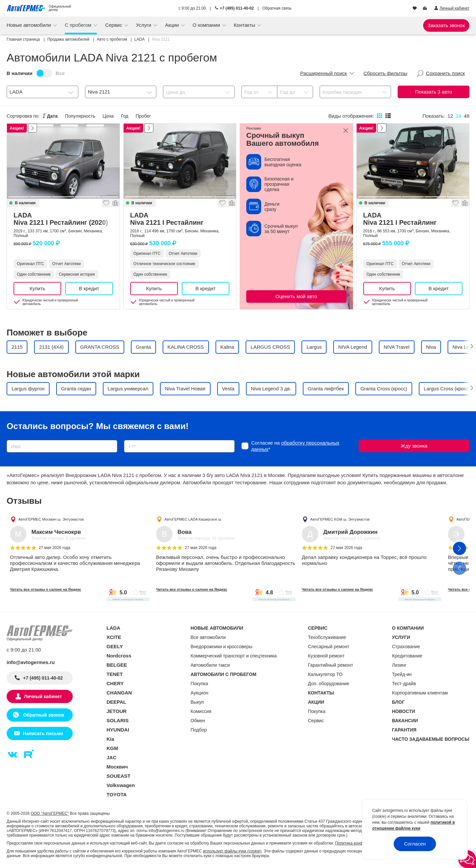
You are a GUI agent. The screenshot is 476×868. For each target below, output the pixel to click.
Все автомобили (208, 637)
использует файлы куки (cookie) (232, 851)
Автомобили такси (210, 665)
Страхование (406, 647)
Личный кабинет (43, 696)
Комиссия (201, 711)
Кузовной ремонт (326, 656)
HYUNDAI (118, 730)
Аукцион (200, 693)
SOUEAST (119, 776)
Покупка (199, 684)
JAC (111, 757)
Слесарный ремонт (329, 647)
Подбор (199, 730)
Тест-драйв (404, 684)
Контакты (245, 25)
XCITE (114, 637)
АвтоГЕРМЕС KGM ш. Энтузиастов (340, 519)
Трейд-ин (402, 674)
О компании (207, 25)
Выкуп (197, 702)
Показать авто (434, 92)
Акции (173, 25)
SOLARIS (118, 720)
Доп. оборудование (329, 684)
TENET (115, 674)
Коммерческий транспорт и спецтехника (234, 656)
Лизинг (399, 665)
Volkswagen (121, 785)
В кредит (89, 288)
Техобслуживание (327, 637)
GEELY (115, 646)
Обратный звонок (43, 715)
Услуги (144, 25)
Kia (110, 739)
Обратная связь (277, 8)
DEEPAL (116, 702)
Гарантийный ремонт (331, 665)
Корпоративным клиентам (420, 693)
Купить (37, 288)
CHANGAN (119, 693)
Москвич (117, 767)
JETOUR (117, 711)
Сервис (114, 25)
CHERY (115, 683)
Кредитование (407, 656)
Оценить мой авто (296, 296)
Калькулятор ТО (325, 674)
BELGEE (117, 665)
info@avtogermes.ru (31, 662)
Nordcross (119, 656)
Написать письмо (43, 733)
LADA (63, 219)
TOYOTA (117, 794)
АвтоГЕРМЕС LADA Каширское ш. (193, 519)
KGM (112, 748)
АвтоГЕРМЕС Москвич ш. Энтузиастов (51, 519)
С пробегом (79, 25)
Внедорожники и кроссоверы (222, 647)
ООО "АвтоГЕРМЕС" (50, 813)
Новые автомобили (29, 25)
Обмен (198, 721)
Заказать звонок (446, 25)
